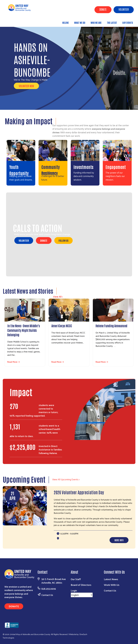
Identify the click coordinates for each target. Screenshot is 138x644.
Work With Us (112, 585)
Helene (66, 23)
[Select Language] (82, 595)
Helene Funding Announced (111, 326)
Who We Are (96, 23)
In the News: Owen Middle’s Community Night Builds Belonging (24, 330)
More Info (119, 540)
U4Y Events (128, 23)
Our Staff (76, 579)
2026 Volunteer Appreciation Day (79, 492)
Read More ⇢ (14, 362)
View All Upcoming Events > (66, 479)
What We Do (80, 23)
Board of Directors (81, 585)
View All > (58, 297)
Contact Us (47, 595)
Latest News (111, 579)
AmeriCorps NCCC (62, 326)
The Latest (112, 23)
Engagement (116, 167)
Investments (83, 167)
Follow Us (63, 240)
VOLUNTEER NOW (26, 86)
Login (74, 590)
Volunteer (124, 9)
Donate (103, 9)
